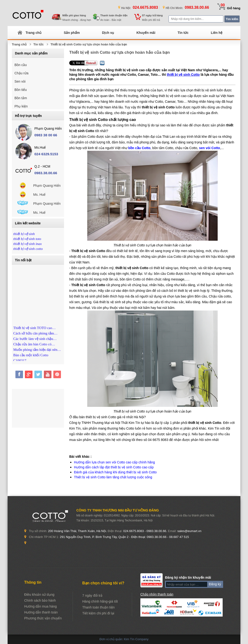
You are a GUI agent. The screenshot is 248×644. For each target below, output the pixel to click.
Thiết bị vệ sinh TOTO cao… (34, 330)
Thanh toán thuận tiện (99, 607)
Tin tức (183, 33)
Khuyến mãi (146, 33)
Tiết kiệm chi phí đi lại (98, 613)
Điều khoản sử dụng (39, 595)
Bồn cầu (21, 65)
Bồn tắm (21, 98)
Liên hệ (217, 33)
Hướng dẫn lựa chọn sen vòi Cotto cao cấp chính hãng (114, 462)
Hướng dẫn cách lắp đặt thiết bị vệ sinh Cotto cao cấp (114, 467)
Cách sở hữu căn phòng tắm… (35, 335)
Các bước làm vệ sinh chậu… (35, 341)
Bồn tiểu (21, 90)
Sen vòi (20, 81)
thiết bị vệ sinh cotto (28, 249)
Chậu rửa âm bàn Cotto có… (34, 346)
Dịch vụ (108, 33)
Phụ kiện (21, 106)
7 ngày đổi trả (92, 595)
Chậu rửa (21, 73)
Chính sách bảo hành (40, 600)
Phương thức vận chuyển (43, 618)
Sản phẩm (72, 33)
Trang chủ (34, 33)
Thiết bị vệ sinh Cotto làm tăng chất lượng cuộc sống (113, 477)
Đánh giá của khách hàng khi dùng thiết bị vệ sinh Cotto (115, 472)
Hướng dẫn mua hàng (40, 606)
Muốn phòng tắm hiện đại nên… (37, 351)
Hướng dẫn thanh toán (41, 612)
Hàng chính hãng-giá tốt (100, 601)
